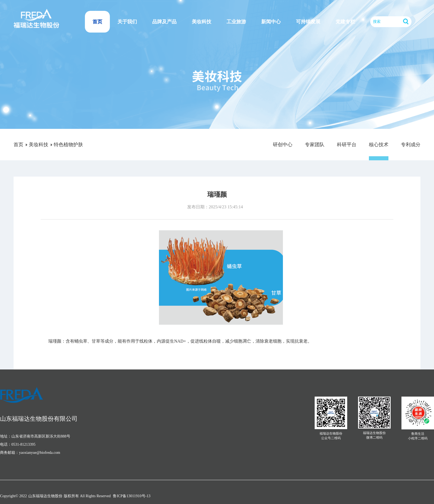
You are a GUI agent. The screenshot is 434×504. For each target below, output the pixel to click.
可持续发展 (308, 22)
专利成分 (411, 145)
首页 (97, 22)
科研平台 (347, 145)
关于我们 (127, 22)
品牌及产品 (164, 22)
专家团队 (315, 145)
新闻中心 (271, 22)
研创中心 (283, 145)
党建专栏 (345, 22)
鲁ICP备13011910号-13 (132, 496)
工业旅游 (236, 22)
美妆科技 (202, 22)
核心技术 (379, 145)
